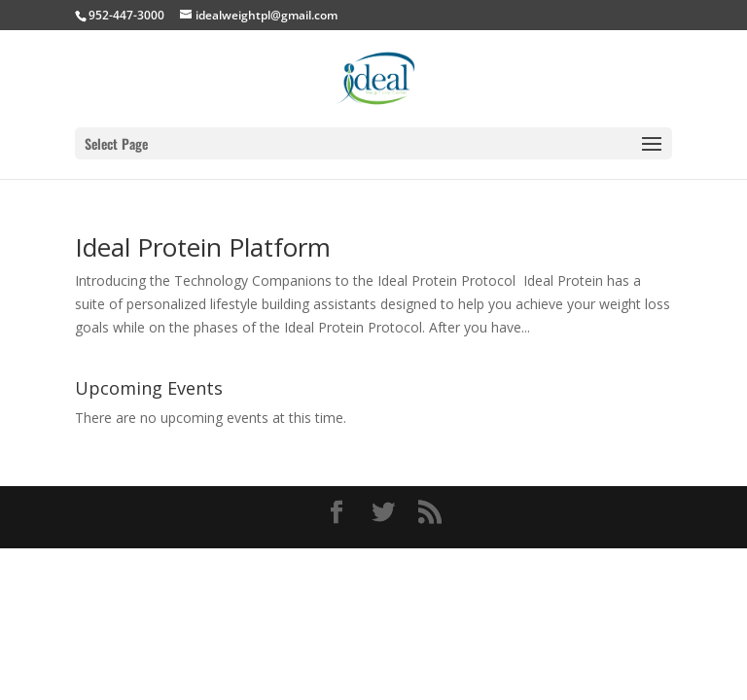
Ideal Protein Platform (203, 247)
